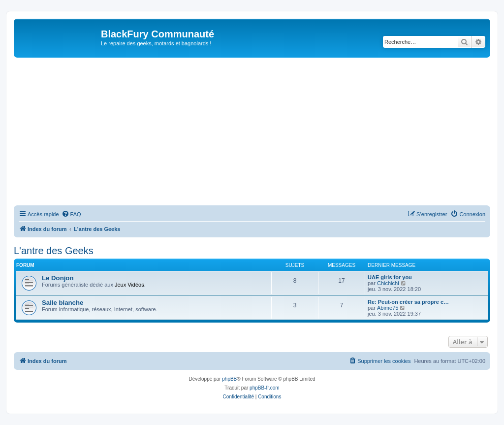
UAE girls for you (390, 277)
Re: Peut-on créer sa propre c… (408, 302)
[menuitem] (71, 214)
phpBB (229, 379)
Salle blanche (63, 303)
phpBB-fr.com (265, 388)
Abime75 (388, 308)
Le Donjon (58, 278)
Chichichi (388, 283)
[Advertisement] (252, 131)
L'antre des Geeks (54, 251)
